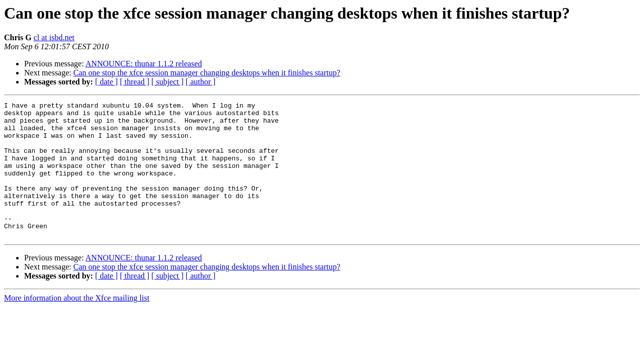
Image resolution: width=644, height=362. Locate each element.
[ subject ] (168, 82)
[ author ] (201, 82)
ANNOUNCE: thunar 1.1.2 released (144, 64)
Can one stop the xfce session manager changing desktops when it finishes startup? (207, 73)
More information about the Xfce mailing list (77, 325)
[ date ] (106, 82)
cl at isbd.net (54, 37)
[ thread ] (135, 82)
